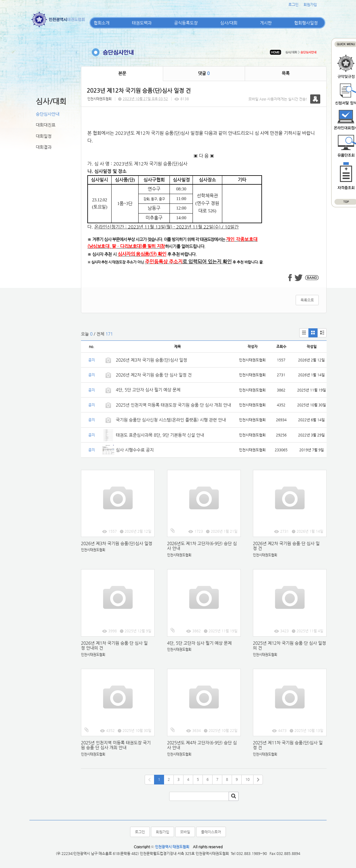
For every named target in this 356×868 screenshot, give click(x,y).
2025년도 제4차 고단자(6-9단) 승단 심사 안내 (202, 745)
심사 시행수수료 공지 (135, 450)
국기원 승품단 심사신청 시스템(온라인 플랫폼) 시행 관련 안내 (171, 420)
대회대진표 (46, 125)
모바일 (185, 832)
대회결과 (44, 147)
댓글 (204, 73)
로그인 (293, 5)
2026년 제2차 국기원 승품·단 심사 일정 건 (154, 375)
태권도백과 (142, 23)
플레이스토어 (211, 832)
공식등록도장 (186, 23)
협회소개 (102, 23)
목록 (286, 73)
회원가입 (310, 5)
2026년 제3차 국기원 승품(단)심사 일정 (152, 360)
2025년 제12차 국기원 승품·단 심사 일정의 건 (289, 646)
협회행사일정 (306, 23)
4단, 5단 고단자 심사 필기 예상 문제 (148, 390)
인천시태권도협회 (99, 99)
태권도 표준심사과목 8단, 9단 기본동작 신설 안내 (160, 435)
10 (247, 779)
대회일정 (44, 136)
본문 (122, 73)
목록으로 (307, 300)
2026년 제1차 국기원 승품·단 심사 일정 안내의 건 (114, 646)
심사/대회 (229, 23)
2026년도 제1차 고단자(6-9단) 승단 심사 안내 (202, 546)
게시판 (266, 23)
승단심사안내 (48, 114)
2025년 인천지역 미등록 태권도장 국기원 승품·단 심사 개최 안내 (173, 405)
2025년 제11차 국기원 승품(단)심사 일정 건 (288, 745)
